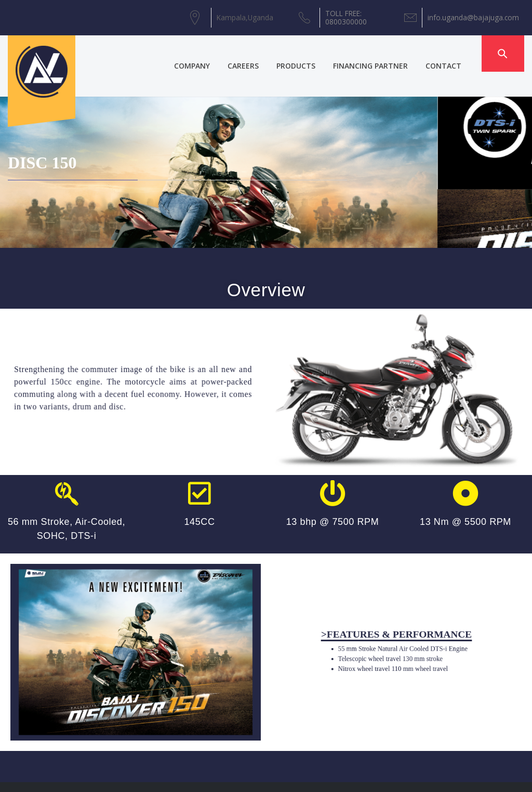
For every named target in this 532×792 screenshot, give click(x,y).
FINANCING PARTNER (383, 53)
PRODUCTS (308, 53)
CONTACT (456, 53)
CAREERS (256, 53)
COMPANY (204, 53)
